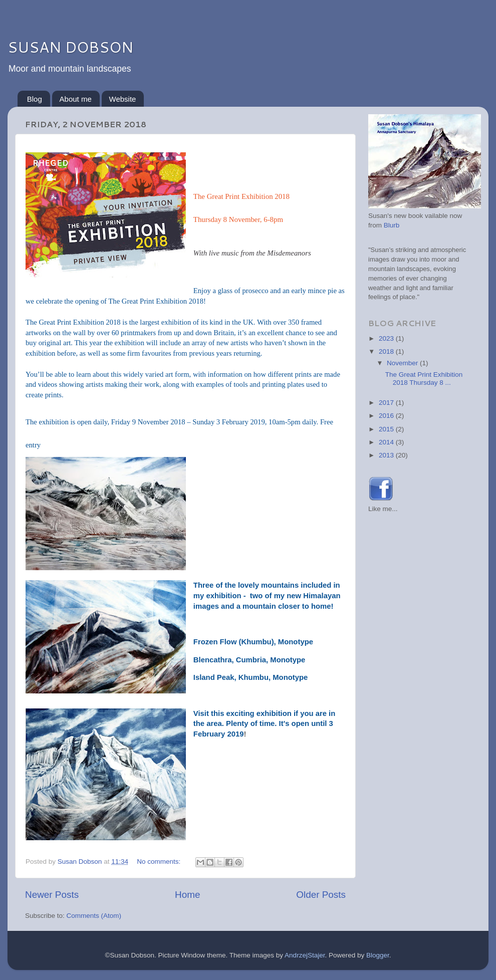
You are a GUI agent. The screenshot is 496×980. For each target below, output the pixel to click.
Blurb (392, 225)
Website (123, 99)
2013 (387, 455)
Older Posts (321, 895)
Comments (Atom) (94, 916)
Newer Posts (52, 895)
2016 (387, 416)
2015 (387, 429)
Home (187, 895)
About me (76, 99)
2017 (387, 403)
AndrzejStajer (305, 955)
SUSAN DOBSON (70, 47)
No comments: (160, 862)
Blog (35, 99)
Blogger (378, 955)
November (403, 363)
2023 (387, 338)
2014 (387, 442)
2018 (387, 351)
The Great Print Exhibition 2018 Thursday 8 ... (424, 379)
